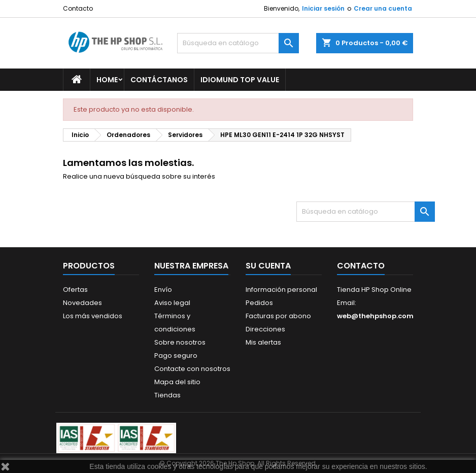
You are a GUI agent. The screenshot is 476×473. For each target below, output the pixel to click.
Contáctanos (159, 80)
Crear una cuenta (383, 8)
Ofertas (75, 290)
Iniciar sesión (323, 8)
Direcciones (265, 329)
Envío (163, 290)
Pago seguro (176, 356)
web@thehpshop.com (375, 316)
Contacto (78, 8)
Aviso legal (172, 303)
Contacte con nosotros (192, 369)
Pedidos (259, 303)
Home (107, 80)
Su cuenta (268, 266)
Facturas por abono (278, 316)
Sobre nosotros (180, 342)
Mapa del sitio (177, 382)
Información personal (281, 290)
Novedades (82, 303)
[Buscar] (238, 43)
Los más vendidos (93, 316)
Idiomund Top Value (240, 80)
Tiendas (167, 395)
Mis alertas (263, 342)
